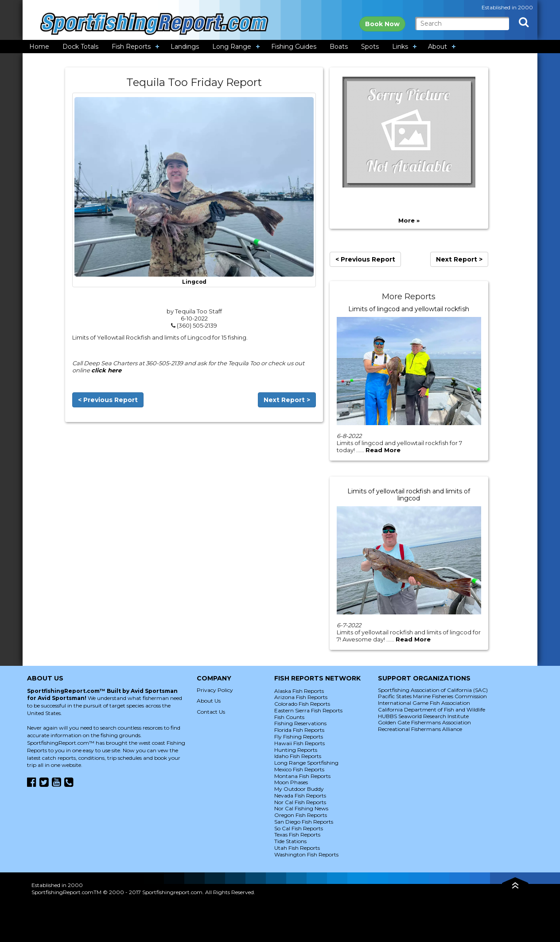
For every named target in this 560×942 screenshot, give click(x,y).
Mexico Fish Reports (299, 769)
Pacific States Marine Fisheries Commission (432, 696)
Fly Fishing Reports (299, 737)
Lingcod (194, 282)
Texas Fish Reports (297, 835)
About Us (209, 701)
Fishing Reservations (300, 723)
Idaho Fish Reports (298, 756)
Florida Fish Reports (299, 730)
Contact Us (211, 712)
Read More (383, 450)
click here (106, 370)
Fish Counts (289, 717)
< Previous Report (108, 400)
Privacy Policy (215, 690)
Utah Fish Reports (297, 848)
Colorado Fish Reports (302, 704)
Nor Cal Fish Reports (300, 802)
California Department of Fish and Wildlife (432, 709)
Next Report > (287, 400)
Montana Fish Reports (302, 776)
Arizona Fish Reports (301, 697)
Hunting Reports (296, 750)
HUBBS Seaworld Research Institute (423, 716)
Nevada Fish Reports (300, 795)
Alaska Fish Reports (299, 691)
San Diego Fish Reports (304, 822)
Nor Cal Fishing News (301, 808)
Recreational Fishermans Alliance (420, 729)
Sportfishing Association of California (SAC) (433, 690)
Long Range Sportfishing (306, 763)
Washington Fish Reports (306, 854)
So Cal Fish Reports (299, 828)
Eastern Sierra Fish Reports (308, 710)
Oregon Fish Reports (301, 815)
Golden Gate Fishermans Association (424, 722)
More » (409, 220)
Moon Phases (291, 782)
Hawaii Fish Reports (299, 743)
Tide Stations (290, 841)
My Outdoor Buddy (299, 789)
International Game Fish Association (424, 703)
